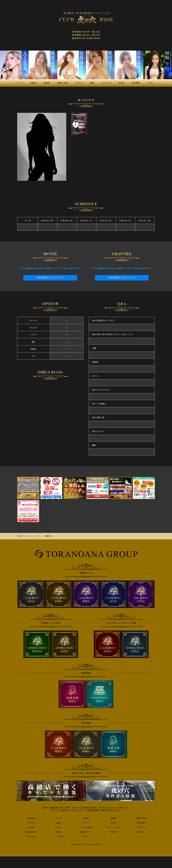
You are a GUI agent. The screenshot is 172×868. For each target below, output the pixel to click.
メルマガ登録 (86, 827)
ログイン (59, 827)
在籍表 (114, 818)
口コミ (86, 836)
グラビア (31, 822)
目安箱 (58, 831)
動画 (59, 822)
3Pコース (141, 827)
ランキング (86, 822)
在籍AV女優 (141, 818)
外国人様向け (31, 831)
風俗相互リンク (86, 831)
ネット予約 (59, 836)
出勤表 (86, 818)
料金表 (114, 822)
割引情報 (141, 822)
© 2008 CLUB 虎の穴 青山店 (86, 844)
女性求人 (114, 831)
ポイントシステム (114, 827)
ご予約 (31, 827)
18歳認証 (31, 818)
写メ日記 (31, 836)
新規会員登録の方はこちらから (50, 277)
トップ (58, 818)
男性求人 (141, 831)
